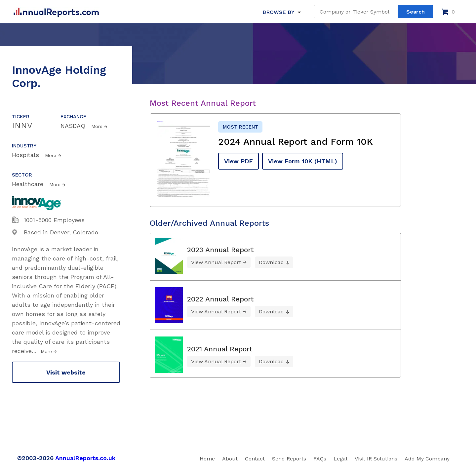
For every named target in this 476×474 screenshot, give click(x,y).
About (230, 459)
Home (207, 459)
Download (271, 262)
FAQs (320, 459)
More (97, 126)
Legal (340, 459)
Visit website (66, 372)
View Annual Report (216, 262)
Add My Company (427, 459)
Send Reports (289, 459)
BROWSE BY (278, 12)
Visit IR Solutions (376, 459)
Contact (255, 459)
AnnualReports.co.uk (85, 458)
